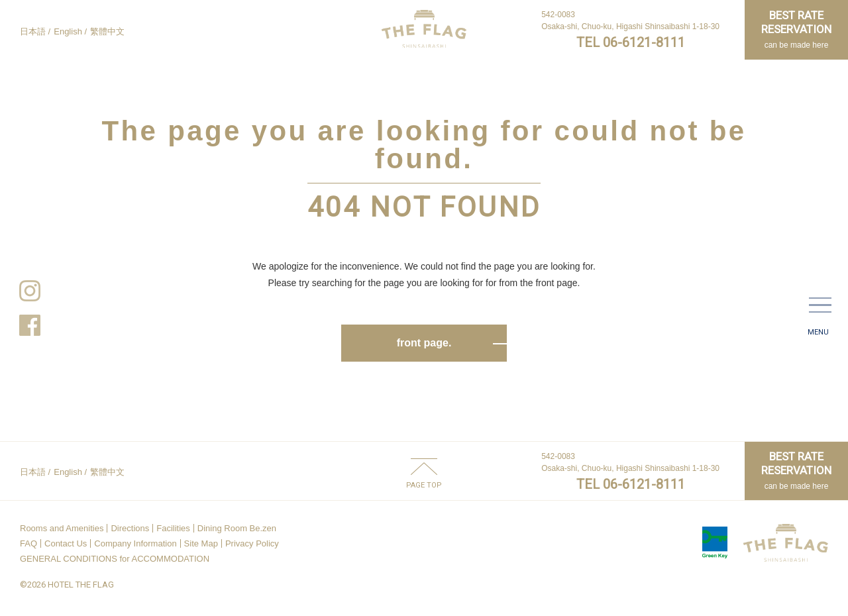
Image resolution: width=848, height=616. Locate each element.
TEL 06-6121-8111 (631, 42)
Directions (130, 528)
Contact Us (66, 543)
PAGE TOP (424, 485)
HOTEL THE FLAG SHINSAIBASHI (424, 29)
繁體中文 (107, 31)
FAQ (28, 543)
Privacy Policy (252, 543)
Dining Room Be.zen (237, 528)
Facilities (173, 528)
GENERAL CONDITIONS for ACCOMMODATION (115, 559)
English (68, 31)
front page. (424, 343)
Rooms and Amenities (62, 528)
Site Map (201, 543)
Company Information (135, 543)
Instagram (30, 291)
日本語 (33, 31)
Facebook (30, 325)
